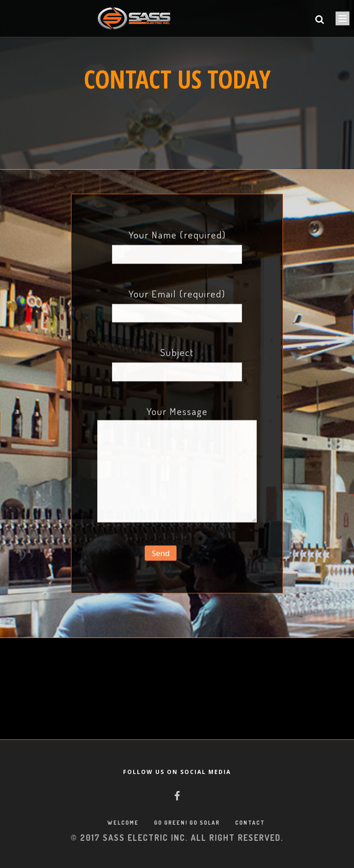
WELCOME (123, 823)
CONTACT (250, 823)
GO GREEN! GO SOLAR (187, 823)
